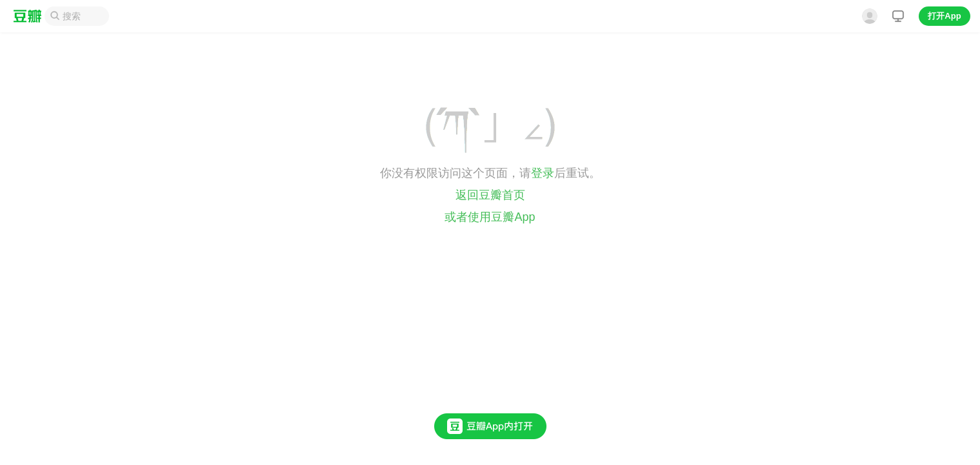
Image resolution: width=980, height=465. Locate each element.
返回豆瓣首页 (490, 195)
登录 (543, 173)
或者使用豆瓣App (490, 217)
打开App (944, 16)
